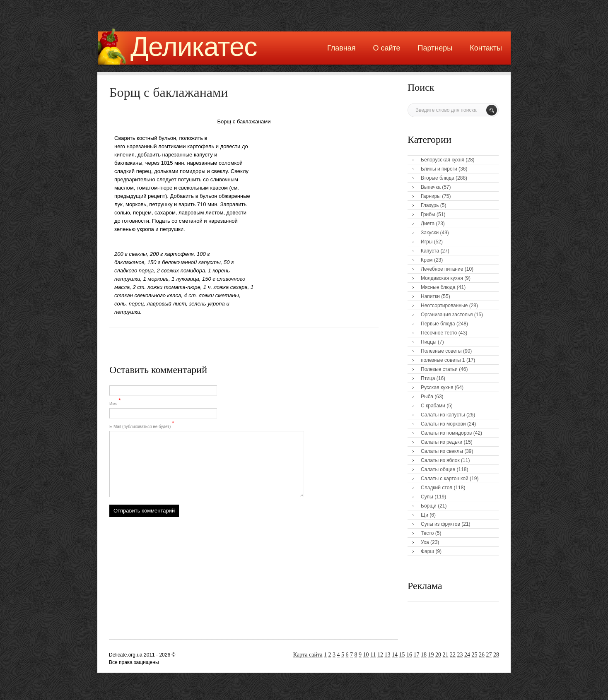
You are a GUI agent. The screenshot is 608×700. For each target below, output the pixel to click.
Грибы (428, 214)
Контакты (486, 48)
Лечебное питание (442, 269)
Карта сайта (308, 655)
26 (482, 655)
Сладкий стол (437, 488)
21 (446, 655)
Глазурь (430, 205)
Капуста (430, 251)
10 (366, 655)
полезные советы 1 (443, 360)
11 (373, 655)
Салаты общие (438, 469)
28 (496, 655)
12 (380, 655)
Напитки (430, 296)
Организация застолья (447, 315)
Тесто (427, 533)
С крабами (433, 406)
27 (489, 655)
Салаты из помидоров (446, 433)
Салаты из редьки (442, 442)
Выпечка (431, 187)
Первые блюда (438, 324)
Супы (427, 497)
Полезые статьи (439, 369)
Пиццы (429, 342)
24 (467, 655)
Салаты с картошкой (445, 479)
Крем (427, 260)
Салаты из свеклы (442, 451)
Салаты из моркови (443, 424)
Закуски (430, 233)
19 (431, 655)
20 (438, 655)
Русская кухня (437, 387)
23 (460, 655)
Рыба (427, 397)
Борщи (429, 506)
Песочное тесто (439, 333)
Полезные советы (441, 351)
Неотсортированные (444, 305)
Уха (425, 542)
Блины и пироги (439, 169)
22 (453, 655)
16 (409, 655)
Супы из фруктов (440, 524)
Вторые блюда (438, 178)
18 (424, 655)
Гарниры (431, 196)
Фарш (427, 551)
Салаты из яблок (440, 460)
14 (395, 655)
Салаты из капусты (443, 415)
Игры (427, 242)
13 (388, 655)
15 (402, 655)
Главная (341, 48)
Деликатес (194, 47)
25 (475, 655)
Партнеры (435, 48)
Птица (428, 378)
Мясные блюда (438, 287)
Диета (428, 224)
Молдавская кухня (442, 278)
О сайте (386, 48)
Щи (425, 515)
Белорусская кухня (443, 160)
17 (417, 655)
